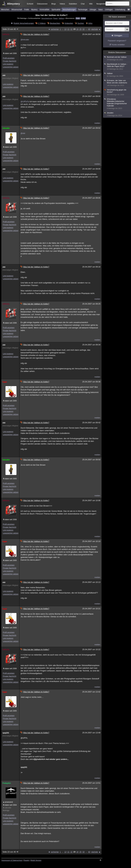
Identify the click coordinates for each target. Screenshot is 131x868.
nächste (94, 29)
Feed (78, 18)
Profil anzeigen (9, 58)
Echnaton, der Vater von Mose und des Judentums (117, 83)
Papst (55, 18)
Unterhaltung (120, 10)
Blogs (54, 4)
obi (4, 75)
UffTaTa (6, 34)
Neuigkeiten (101, 4)
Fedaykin (7, 783)
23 (74, 29)
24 (77, 29)
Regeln (26, 860)
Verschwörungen (69, 10)
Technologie (83, 10)
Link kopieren (8, 64)
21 (68, 29)
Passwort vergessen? (117, 41)
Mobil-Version (36, 860)
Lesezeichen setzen (11, 67)
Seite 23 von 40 (11, 29)
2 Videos (42, 23)
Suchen (81, 23)
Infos (90, 23)
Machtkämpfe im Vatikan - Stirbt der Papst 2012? (117, 67)
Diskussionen (42, 4)
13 (65, 29)
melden (97, 70)
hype (5, 382)
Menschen (5, 10)
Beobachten (55, 23)
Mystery (34, 10)
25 (80, 29)
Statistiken (73, 4)
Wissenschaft (17, 10)
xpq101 (6, 733)
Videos (62, 4)
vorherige (55, 29)
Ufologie (93, 10)
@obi (23, 133)
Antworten (69, 23)
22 (71, 29)
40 (89, 29)
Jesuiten (117, 114)
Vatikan (61, 18)
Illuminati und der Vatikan (117, 58)
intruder (6, 128)
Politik (27, 10)
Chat (83, 4)
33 (83, 29)
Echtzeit (30, 4)
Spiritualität (56, 10)
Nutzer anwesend (117, 17)
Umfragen (109, 10)
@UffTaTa (25, 102)
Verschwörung (47, 18)
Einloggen (118, 36)
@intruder (25, 40)
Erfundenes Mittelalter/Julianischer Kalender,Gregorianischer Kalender (117, 104)
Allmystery (13, 4)
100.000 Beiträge (7, 809)
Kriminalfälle (45, 10)
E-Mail (83, 18)
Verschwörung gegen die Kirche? (117, 92)
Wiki (91, 4)
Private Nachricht (9, 61)
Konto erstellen (118, 45)
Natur (101, 10)
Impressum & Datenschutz (12, 860)
